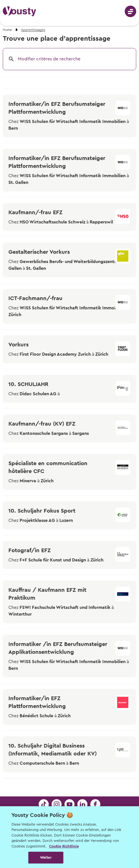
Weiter (46, 857)
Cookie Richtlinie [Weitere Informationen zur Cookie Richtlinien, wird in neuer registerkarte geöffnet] (64, 846)
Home (7, 30)
